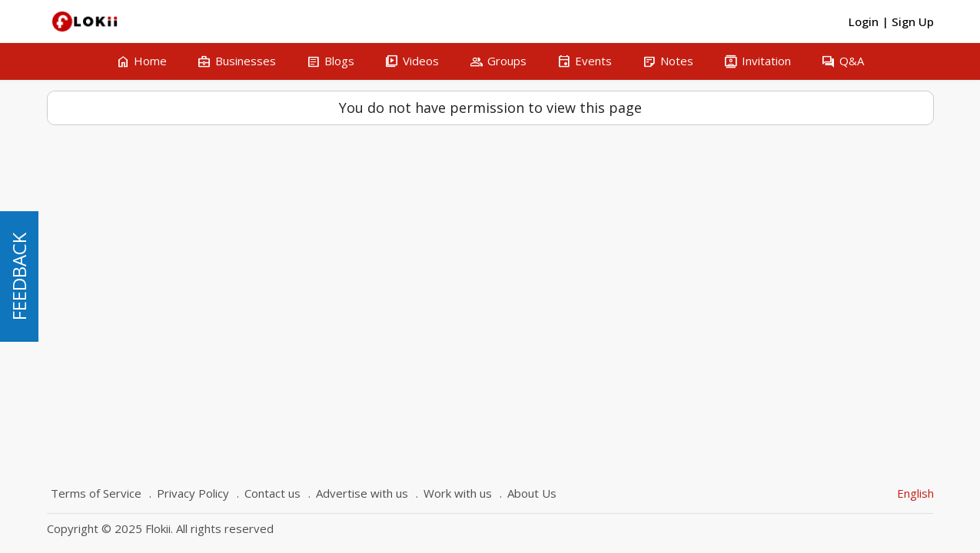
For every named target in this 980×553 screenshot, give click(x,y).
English (915, 493)
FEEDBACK (19, 276)
